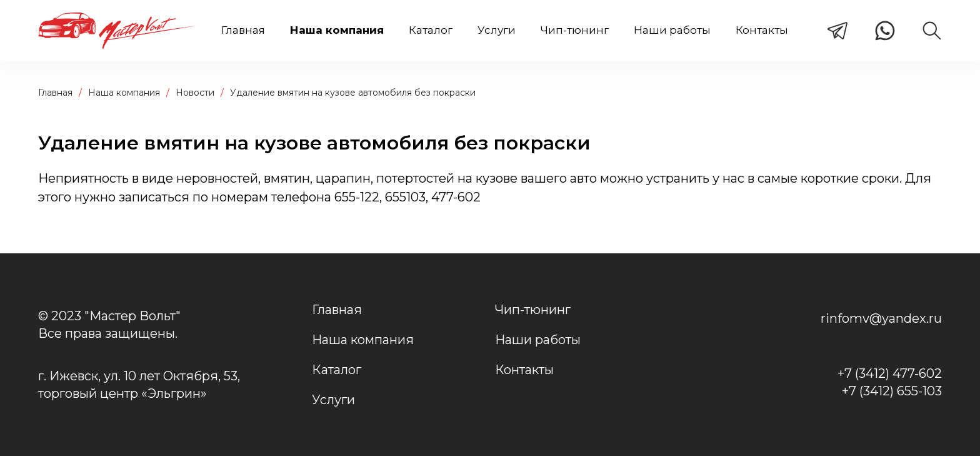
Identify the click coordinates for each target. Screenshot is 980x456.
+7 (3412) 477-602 (890, 373)
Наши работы (672, 30)
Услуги (497, 30)
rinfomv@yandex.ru (881, 318)
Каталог (431, 30)
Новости (195, 93)
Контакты (762, 30)
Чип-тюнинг (575, 30)
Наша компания (337, 30)
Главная (243, 30)
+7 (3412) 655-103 (892, 391)
